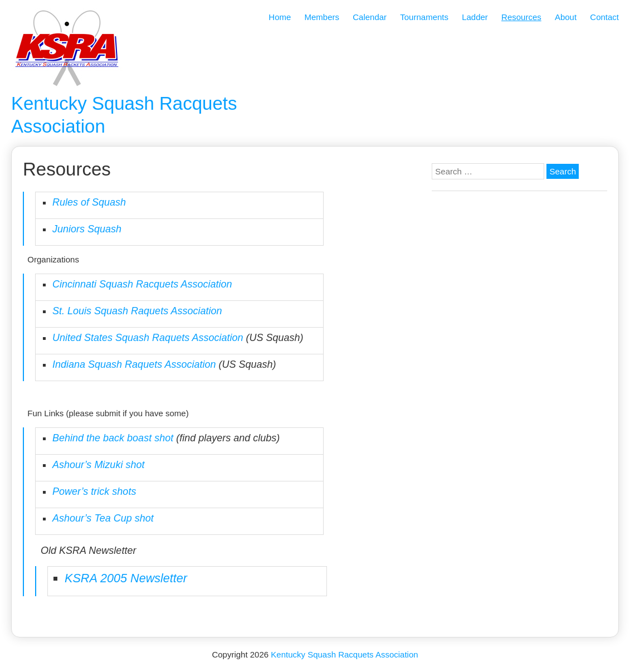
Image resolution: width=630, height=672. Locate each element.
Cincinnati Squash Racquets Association (142, 284)
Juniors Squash (87, 229)
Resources (521, 17)
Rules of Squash (89, 202)
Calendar (370, 17)
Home (280, 17)
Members (322, 17)
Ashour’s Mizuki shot (98, 465)
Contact (604, 17)
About (566, 17)
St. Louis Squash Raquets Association (137, 311)
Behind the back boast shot (113, 438)
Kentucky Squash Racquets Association (344, 654)
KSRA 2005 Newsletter (126, 578)
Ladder (475, 17)
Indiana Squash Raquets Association (134, 364)
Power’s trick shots (94, 491)
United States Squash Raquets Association (148, 338)
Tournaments (424, 17)
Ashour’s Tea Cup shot (103, 518)
